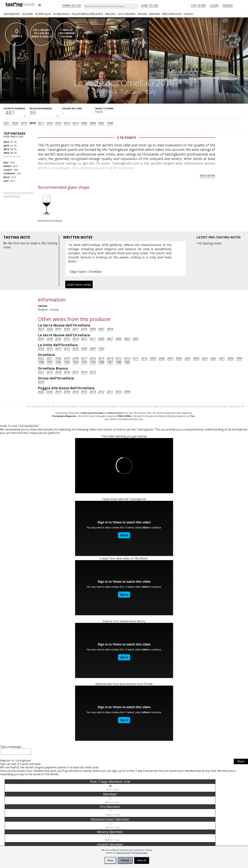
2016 (50, 123)
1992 (101, 349)
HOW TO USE (149, 6)
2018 (32, 123)
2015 (58, 123)
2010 (84, 329)
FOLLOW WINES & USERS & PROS (87, 14)
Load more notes (79, 284)
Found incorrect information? (19, 195)
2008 (162, 358)
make (34, 243)
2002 (101, 123)
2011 (75, 329)
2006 (84, 123)
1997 (50, 362)
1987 (110, 362)
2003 (205, 358)
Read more (208, 176)
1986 (118, 362)
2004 (93, 123)
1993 (84, 362)
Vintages (142, 14)
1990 (93, 362)
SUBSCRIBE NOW (12, 14)
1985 (127, 362)
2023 (41, 329)
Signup (228, 6)
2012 (67, 349)
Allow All (142, 860)
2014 (67, 123)
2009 (93, 329)
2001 (136, 339)
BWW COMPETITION (172, 14)
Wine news (154, 14)
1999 (239, 358)
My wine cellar (43, 14)
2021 (7, 123)
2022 (41, 358)
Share (241, 762)
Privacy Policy (141, 853)
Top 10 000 (198, 6)
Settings (125, 860)
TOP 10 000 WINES (126, 14)
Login (214, 6)
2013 (75, 123)
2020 (15, 123)
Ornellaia (104, 91)
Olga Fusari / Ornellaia (86, 272)
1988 (101, 362)
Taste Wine (27, 14)
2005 (118, 339)
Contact (188, 14)
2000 (230, 358)
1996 (58, 362)
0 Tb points (127, 138)
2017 (41, 123)
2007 (101, 329)
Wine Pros (110, 14)
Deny (110, 860)
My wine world (61, 14)
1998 (110, 123)
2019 (24, 123)
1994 (75, 362)
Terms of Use (123, 853)
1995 (67, 362)
